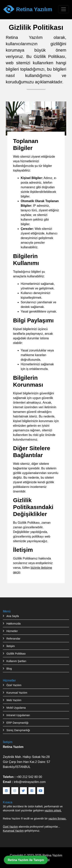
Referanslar (13, 639)
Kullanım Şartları (16, 661)
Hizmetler (12, 631)
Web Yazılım (14, 700)
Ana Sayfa (13, 616)
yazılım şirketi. (53, 810)
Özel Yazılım (14, 685)
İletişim (11, 646)
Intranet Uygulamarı (18, 715)
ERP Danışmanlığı (17, 723)
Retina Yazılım (52, 855)
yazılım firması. (57, 819)
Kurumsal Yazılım (17, 693)
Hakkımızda (13, 624)
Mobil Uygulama (16, 708)
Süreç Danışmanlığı (18, 730)
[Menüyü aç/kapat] (64, 9)
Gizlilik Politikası (16, 654)
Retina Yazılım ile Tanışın (26, 860)
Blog (9, 669)
